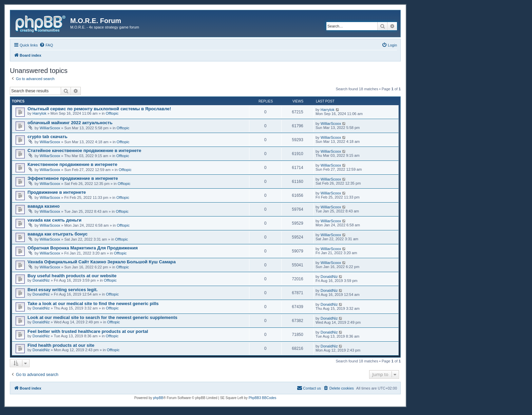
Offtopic (112, 113)
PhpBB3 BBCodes (263, 398)
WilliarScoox (50, 128)
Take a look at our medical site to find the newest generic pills (93, 304)
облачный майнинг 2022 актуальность (70, 123)
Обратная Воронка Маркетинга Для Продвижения (83, 248)
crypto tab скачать (47, 137)
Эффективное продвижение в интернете (73, 178)
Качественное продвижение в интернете (72, 164)
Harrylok (40, 113)
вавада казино (44, 206)
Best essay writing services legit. (63, 290)
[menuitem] (46, 45)
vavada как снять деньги (54, 220)
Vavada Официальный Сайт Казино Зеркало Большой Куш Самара (102, 262)
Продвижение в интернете (57, 192)
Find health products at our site (61, 345)
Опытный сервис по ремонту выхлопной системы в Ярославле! (99, 109)
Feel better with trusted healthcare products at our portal (88, 331)
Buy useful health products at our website (72, 276)
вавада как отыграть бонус (58, 234)
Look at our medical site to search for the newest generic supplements (102, 317)
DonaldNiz (41, 280)
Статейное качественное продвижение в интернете (84, 150)
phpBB (158, 398)
